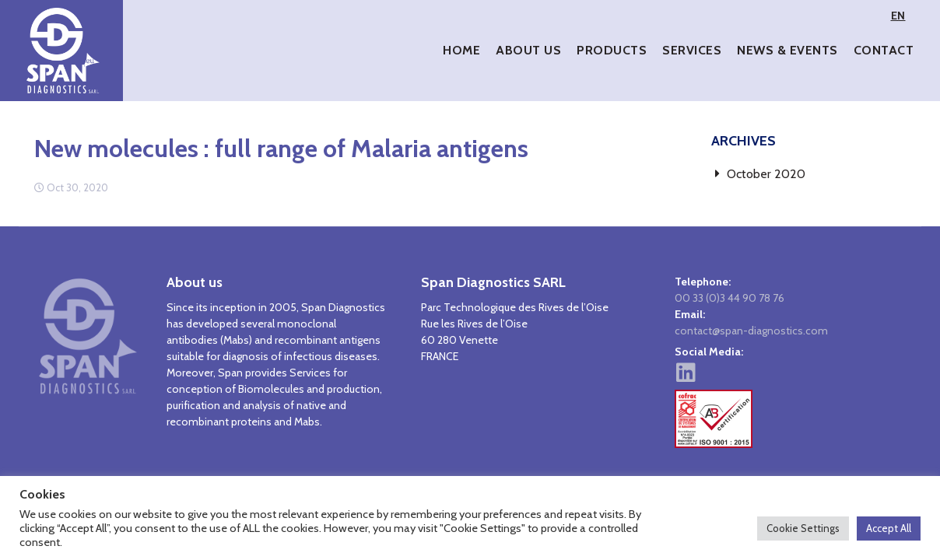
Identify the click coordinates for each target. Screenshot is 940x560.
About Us (528, 50)
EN (898, 16)
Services (692, 50)
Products (612, 50)
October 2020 (766, 174)
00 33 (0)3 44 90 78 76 (730, 298)
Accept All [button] (889, 528)
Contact (884, 50)
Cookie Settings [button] (803, 528)
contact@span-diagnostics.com (751, 331)
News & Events (787, 50)
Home (461, 50)
